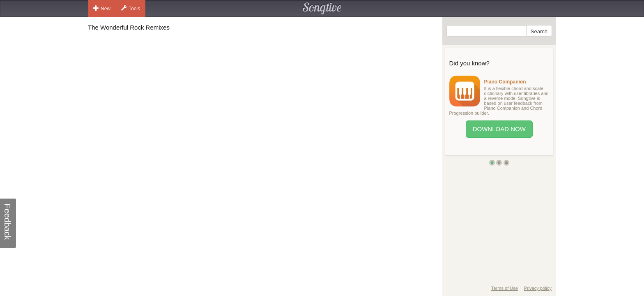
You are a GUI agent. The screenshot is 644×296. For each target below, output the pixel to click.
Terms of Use (505, 288)
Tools (131, 8)
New (102, 8)
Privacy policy (538, 288)
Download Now (499, 129)
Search (539, 31)
